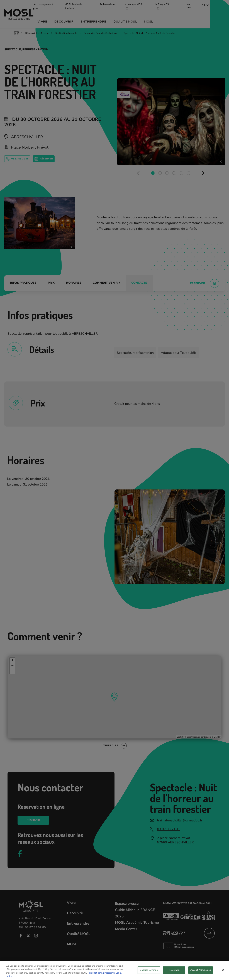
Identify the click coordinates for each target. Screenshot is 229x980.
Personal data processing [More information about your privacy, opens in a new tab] (101, 978)
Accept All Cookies (201, 975)
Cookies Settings (149, 975)
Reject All (174, 975)
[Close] (223, 975)
